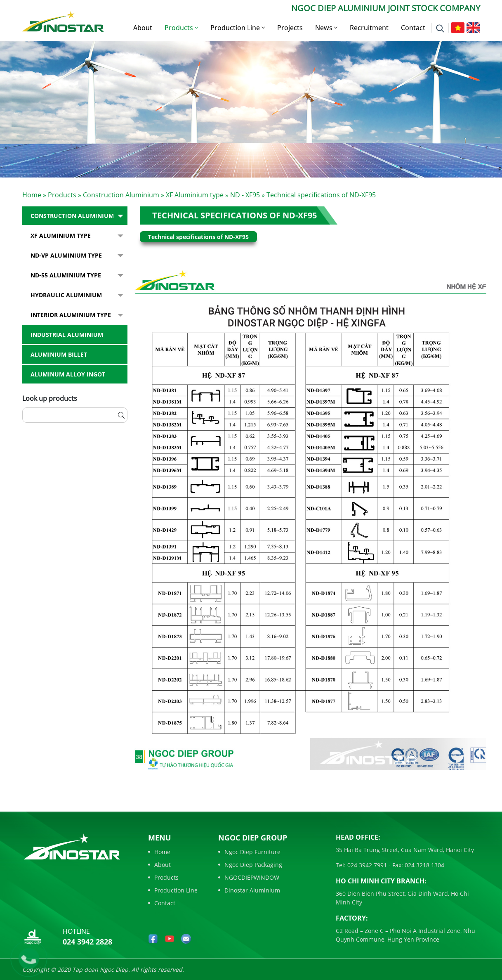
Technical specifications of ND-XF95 (235, 215)
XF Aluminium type (195, 195)
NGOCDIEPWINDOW (249, 877)
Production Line (238, 28)
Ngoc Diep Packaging (250, 865)
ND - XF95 (245, 195)
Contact (413, 28)
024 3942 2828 (87, 942)
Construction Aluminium (121, 195)
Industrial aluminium (67, 335)
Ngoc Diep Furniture (249, 852)
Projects (290, 28)
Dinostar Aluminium (249, 890)
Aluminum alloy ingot (68, 374)
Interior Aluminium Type (71, 315)
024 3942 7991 (366, 865)
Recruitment (369, 28)
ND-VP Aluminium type (66, 255)
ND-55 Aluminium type (66, 275)
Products (181, 28)
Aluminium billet (59, 354)
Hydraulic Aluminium (66, 295)
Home (32, 195)
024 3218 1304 (424, 865)
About (143, 28)
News (326, 28)
